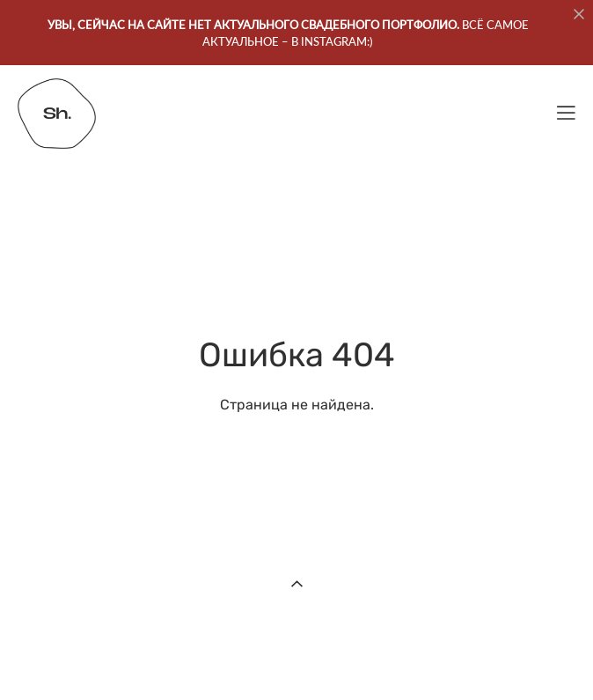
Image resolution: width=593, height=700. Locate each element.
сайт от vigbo (296, 659)
